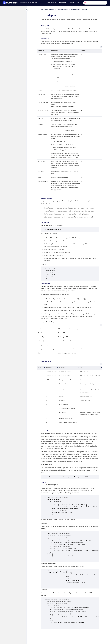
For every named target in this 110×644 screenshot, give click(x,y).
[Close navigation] (26, 10)
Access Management (63, 9)
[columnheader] (41, 368)
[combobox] (93, 3)
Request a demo (52, 3)
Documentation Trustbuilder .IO (29, 3)
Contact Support (74, 3)
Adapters (84, 9)
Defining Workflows (75, 9)
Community (63, 3)
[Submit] (85, 3)
